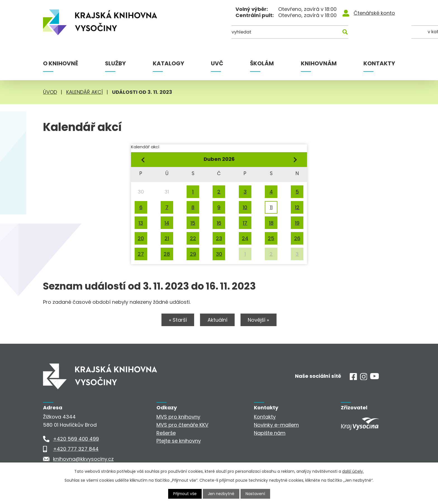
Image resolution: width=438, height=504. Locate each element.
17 (245, 223)
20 (141, 238)
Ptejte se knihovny (179, 441)
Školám (262, 63)
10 (245, 207)
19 (297, 223)
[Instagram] (364, 378)
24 (245, 238)
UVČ (217, 63)
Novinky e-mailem (276, 425)
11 (271, 207)
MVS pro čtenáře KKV (182, 425)
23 (219, 238)
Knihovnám (319, 63)
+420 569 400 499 (76, 439)
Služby (115, 63)
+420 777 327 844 (76, 449)
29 (193, 254)
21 (167, 238)
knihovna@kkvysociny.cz (83, 459)
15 (193, 223)
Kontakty (379, 63)
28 (167, 254)
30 (219, 254)
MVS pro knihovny (178, 417)
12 (297, 207)
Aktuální (217, 320)
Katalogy (168, 63)
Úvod (50, 92)
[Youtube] (374, 378)
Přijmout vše (185, 494)
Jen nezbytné (221, 494)
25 (271, 238)
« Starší (177, 320)
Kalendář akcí (84, 92)
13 (141, 223)
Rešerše (166, 433)
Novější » (260, 320)
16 (219, 223)
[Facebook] (353, 378)
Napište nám (270, 433)
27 (141, 254)
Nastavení (256, 494)
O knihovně (61, 63)
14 (167, 223)
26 (297, 238)
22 (193, 238)
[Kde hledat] (368, 33)
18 (271, 223)
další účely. (353, 471)
